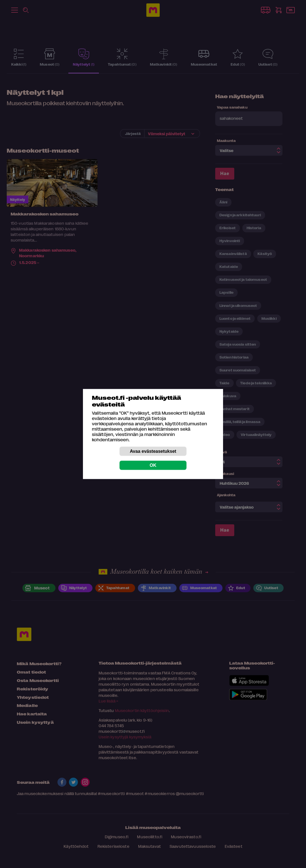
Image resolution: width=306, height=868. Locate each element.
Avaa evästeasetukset (153, 451)
